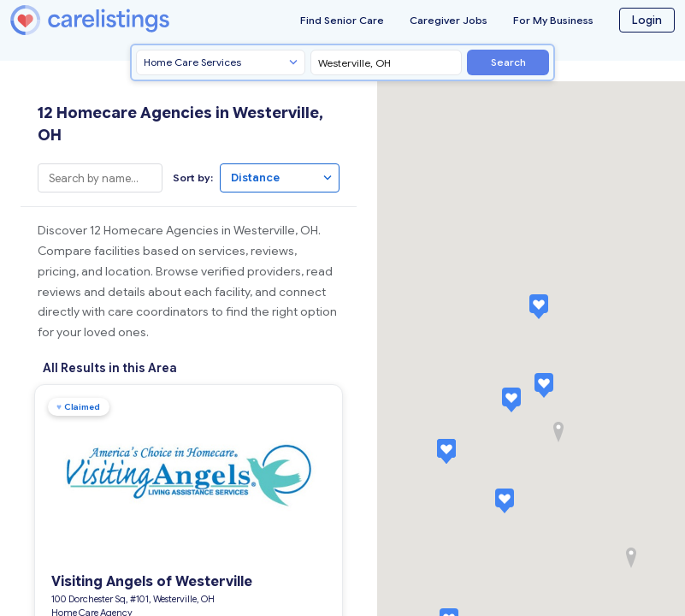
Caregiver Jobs (449, 20)
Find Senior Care (342, 20)
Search (508, 62)
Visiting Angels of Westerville (146, 577)
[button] (544, 385)
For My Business (553, 20)
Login (647, 20)
